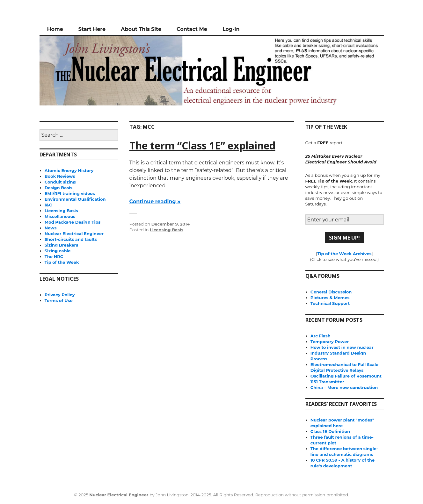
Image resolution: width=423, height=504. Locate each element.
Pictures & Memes (330, 298)
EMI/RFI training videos (70, 193)
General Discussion (331, 292)
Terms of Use (59, 300)
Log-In (231, 29)
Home (55, 29)
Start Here (92, 29)
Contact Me (192, 29)
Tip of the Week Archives (344, 254)
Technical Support (330, 303)
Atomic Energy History (69, 170)
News (51, 228)
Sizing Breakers (61, 245)
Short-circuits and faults (71, 239)
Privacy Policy (60, 295)
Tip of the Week (62, 262)
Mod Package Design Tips (73, 222)
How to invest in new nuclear (342, 347)
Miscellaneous (60, 216)
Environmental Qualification (75, 199)
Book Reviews (60, 176)
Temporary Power (330, 342)
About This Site (141, 29)
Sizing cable (58, 251)
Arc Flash (321, 336)
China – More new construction (344, 387)
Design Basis (58, 188)
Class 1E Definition (330, 431)
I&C (48, 205)
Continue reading (155, 202)
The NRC (54, 256)
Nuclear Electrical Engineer (74, 234)
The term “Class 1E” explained (202, 145)
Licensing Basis (167, 230)
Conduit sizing (60, 182)
